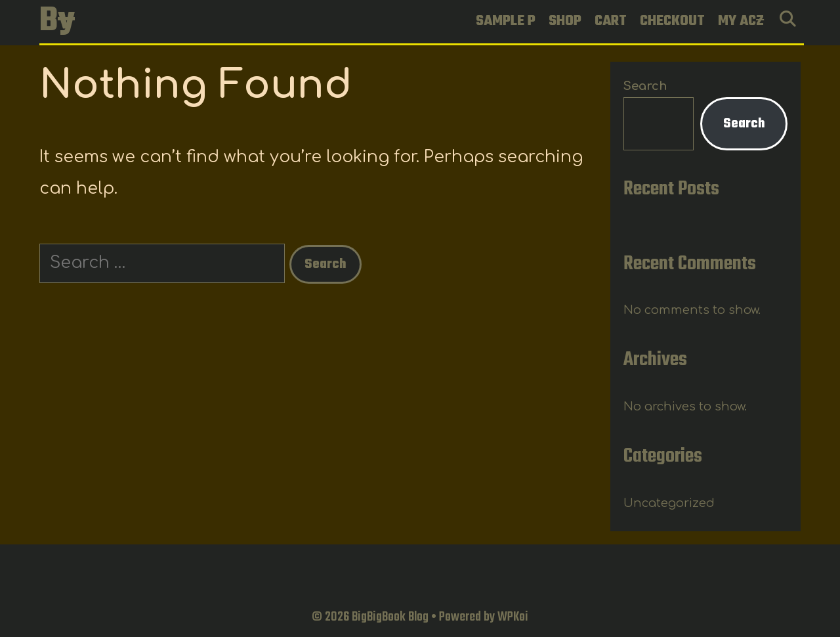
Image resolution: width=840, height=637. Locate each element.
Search (645, 86)
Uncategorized (669, 503)
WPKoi (513, 617)
